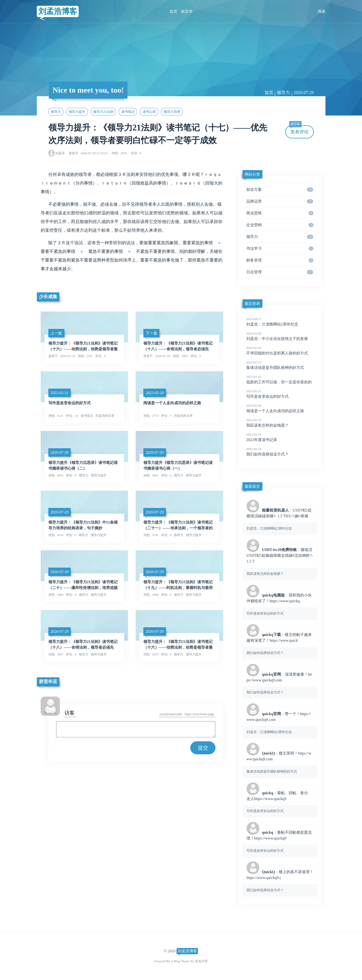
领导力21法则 (103, 112)
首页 (173, 11)
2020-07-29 (304, 93)
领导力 (283, 93)
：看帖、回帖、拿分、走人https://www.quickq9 (280, 802)
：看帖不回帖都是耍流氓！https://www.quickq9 (280, 841)
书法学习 (280, 249)
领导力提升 (77, 112)
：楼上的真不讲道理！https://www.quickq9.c (280, 881)
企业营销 (280, 225)
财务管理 (280, 260)
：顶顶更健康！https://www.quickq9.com (280, 683)
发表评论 (299, 130)
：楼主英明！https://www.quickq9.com (280, 762)
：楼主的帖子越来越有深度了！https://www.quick (280, 643)
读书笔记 (128, 112)
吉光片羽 (201, 961)
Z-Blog (176, 961)
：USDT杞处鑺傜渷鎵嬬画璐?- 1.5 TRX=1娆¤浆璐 (280, 519)
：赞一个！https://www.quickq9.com (280, 723)
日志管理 (280, 272)
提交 (203, 748)
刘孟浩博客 (58, 11)
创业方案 (280, 190)
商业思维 (280, 213)
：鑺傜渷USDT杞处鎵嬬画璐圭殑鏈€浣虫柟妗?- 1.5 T (280, 561)
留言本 (187, 11)
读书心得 (149, 112)
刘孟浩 (60, 153)
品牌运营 (280, 201)
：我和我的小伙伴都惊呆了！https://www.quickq (280, 604)
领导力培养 (172, 112)
